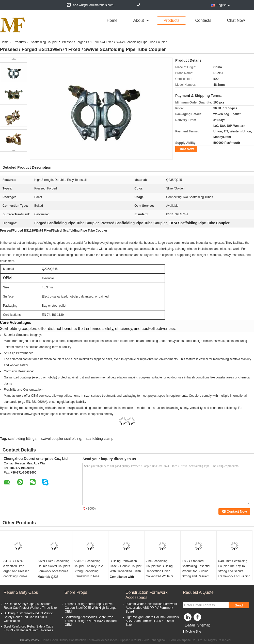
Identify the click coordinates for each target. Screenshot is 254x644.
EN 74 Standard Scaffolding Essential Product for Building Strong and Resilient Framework (196, 571)
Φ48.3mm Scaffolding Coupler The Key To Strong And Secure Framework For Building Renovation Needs (234, 571)
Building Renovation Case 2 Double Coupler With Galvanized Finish (126, 566)
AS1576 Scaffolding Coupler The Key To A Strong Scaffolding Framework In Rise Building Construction (88, 571)
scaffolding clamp (100, 439)
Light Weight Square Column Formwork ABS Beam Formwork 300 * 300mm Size (152, 621)
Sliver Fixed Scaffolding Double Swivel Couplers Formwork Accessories (54, 566)
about (139, 20)
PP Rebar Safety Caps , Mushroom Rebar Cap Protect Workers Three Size (30, 606)
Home (112, 20)
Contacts (203, 20)
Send (239, 605)
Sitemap (204, 625)
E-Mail (190, 625)
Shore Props (76, 592)
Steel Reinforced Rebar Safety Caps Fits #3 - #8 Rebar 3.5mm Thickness (28, 628)
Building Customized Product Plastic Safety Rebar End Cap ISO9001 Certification (28, 617)
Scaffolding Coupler (44, 42)
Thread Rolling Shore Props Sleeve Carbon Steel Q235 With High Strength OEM (91, 608)
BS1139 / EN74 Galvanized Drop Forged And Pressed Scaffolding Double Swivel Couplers (15, 571)
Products (171, 20)
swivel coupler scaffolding (61, 439)
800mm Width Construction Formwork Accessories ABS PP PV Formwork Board (151, 608)
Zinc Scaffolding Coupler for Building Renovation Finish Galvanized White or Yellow (160, 571)
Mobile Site (192, 632)
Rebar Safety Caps (21, 592)
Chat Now (236, 20)
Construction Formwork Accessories (146, 595)
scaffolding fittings (22, 439)
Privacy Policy (30, 640)
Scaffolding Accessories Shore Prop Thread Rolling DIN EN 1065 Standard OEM (91, 621)
